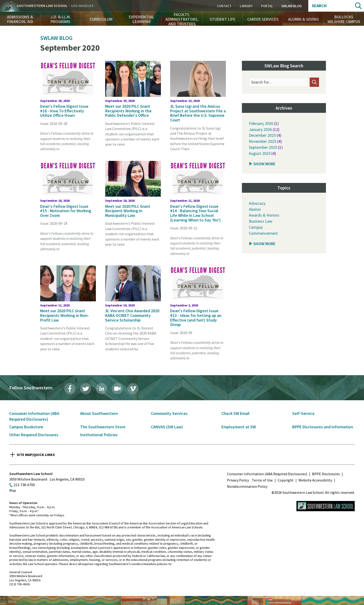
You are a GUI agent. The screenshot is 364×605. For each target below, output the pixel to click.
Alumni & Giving (303, 19)
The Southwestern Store (103, 427)
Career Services (263, 19)
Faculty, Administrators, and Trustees (182, 19)
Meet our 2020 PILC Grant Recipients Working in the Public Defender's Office (128, 111)
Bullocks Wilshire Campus (344, 19)
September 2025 (263, 147)
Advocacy (257, 203)
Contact (224, 6)
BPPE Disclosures (326, 474)
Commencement (263, 233)
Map (13, 490)
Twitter (86, 389)
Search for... (261, 82)
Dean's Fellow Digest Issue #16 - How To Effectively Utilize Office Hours (64, 111)
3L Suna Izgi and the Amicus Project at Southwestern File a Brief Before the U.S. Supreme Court (198, 113)
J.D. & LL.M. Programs (61, 19)
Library (246, 6)
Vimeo (133, 389)
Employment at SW (239, 427)
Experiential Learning (141, 19)
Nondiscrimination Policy (247, 486)
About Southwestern (99, 413)
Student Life (223, 19)
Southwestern (55, 6)
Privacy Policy (238, 480)
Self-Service (303, 413)
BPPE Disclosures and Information (323, 427)
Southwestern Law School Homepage (326, 506)
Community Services (169, 413)
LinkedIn (101, 389)
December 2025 (262, 135)
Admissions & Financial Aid (20, 19)
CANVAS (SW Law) (167, 427)
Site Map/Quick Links (36, 455)
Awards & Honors (264, 215)
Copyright (286, 480)
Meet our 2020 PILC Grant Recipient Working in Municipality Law (128, 211)
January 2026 (260, 129)
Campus (256, 227)
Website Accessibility (315, 480)
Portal (267, 6)
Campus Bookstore (26, 427)
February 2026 (261, 123)
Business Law (261, 221)
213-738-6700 (24, 485)
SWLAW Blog (292, 6)
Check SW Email (236, 413)
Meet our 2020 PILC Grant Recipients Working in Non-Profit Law (65, 315)
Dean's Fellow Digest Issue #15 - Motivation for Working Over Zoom (66, 211)
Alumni (255, 209)
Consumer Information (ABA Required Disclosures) (267, 474)
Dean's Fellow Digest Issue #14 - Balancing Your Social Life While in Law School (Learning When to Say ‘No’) (195, 213)
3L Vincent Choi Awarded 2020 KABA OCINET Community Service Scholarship (132, 315)
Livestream (117, 389)
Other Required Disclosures (34, 435)
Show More (264, 164)
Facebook (70, 389)
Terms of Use (262, 480)
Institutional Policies (99, 435)
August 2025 (260, 153)
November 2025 (263, 141)
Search (319, 6)
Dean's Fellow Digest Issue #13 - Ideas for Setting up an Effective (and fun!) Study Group (196, 318)
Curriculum (101, 19)
